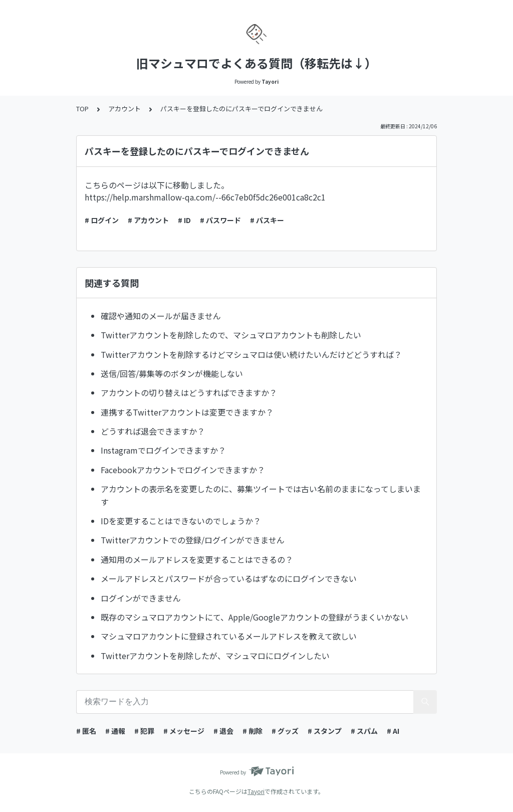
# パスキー (267, 220)
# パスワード (220, 220)
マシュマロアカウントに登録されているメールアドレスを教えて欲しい (229, 636)
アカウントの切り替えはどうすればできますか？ (189, 392)
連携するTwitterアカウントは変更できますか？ (187, 412)
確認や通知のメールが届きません (161, 316)
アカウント (124, 109)
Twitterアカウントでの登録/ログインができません (193, 540)
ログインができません (141, 598)
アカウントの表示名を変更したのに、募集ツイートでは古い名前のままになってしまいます (261, 495)
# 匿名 (86, 731)
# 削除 (252, 731)
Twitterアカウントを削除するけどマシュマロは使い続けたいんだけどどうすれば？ (251, 354)
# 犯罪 (144, 731)
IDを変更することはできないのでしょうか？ (181, 521)
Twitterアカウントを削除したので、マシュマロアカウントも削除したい (231, 335)
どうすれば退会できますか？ (153, 431)
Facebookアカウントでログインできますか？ (183, 470)
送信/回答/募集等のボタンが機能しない (172, 373)
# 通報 (115, 731)
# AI (393, 731)
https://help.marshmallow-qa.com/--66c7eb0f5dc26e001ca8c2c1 (205, 197)
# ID (184, 220)
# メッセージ (184, 731)
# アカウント (148, 220)
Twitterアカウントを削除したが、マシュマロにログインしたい (215, 656)
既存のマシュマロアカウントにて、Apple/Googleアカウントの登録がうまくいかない (254, 617)
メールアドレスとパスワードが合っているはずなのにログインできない (229, 578)
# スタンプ (325, 731)
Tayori (256, 791)
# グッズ (285, 731)
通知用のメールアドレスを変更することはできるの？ (197, 559)
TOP (82, 109)
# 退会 (223, 731)
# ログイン (102, 220)
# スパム (364, 731)
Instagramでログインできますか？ (163, 450)
